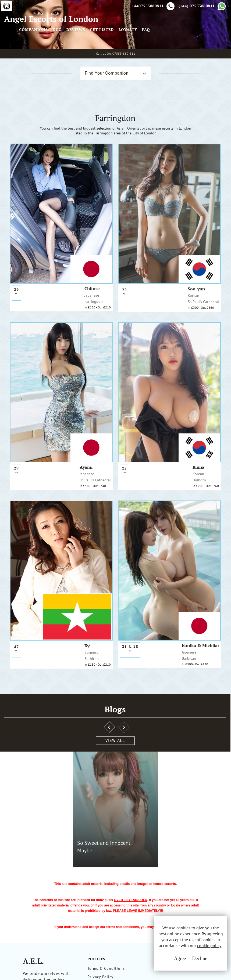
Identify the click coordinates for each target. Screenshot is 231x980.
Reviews (150, 52)
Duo (132, 52)
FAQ (221, 52)
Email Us (153, 860)
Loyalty (202, 52)
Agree (162, 964)
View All (30, 700)
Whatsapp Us (157, 871)
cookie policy (194, 954)
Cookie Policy (100, 880)
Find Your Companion (93, 131)
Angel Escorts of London (33, 52)
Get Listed (176, 52)
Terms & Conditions (106, 860)
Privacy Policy (100, 870)
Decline (182, 964)
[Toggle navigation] (86, 52)
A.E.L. (33, 852)
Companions (108, 52)
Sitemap (95, 889)
